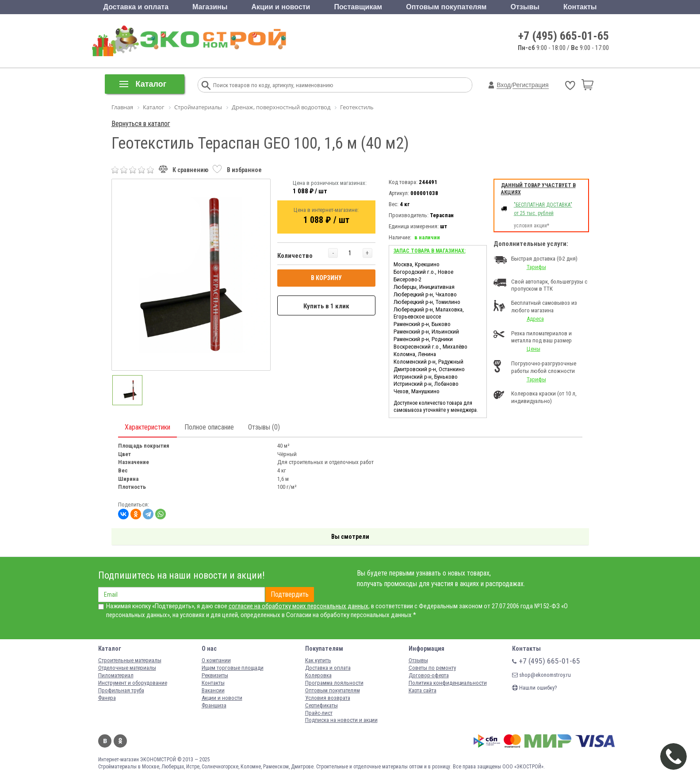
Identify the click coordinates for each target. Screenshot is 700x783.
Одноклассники (120, 741)
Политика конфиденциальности (448, 683)
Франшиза (214, 705)
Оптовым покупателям (446, 7)
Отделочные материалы (127, 668)
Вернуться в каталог (141, 124)
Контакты (580, 7)
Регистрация (531, 85)
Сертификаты (321, 705)
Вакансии (213, 690)
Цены (534, 349)
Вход (504, 85)
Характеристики (147, 427)
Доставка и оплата (136, 7)
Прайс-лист (319, 713)
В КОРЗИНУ (326, 278)
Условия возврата (328, 698)
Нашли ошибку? (535, 688)
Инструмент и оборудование (133, 683)
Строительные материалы (130, 660)
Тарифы (536, 267)
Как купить (318, 660)
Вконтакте (105, 741)
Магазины (210, 7)
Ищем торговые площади (233, 668)
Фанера (107, 698)
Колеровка (318, 675)
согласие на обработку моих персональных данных (298, 606)
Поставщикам (358, 7)
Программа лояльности (334, 683)
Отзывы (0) (264, 427)
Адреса (535, 319)
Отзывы (525, 7)
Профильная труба (121, 690)
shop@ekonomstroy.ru (541, 675)
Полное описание (209, 427)
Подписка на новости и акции (341, 720)
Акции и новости (281, 7)
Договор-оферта (429, 675)
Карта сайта (423, 690)
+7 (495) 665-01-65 (564, 36)
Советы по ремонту (432, 668)
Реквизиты (215, 675)
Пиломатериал (116, 675)
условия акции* (532, 226)
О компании (216, 660)
